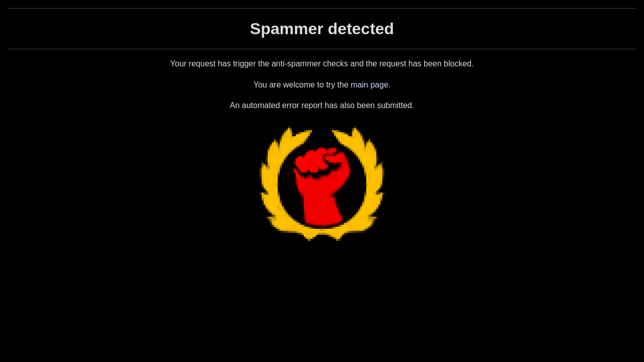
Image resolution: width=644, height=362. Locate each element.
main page (370, 85)
